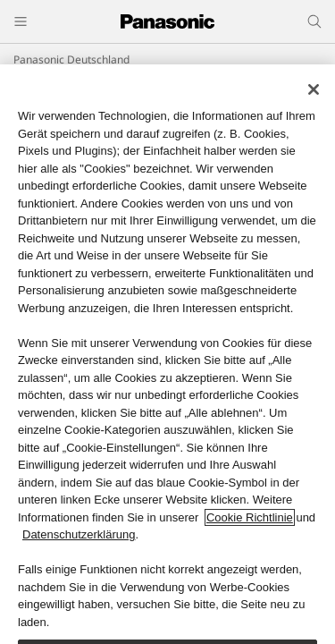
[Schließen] (314, 89)
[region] (167, 354)
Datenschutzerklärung (79, 534)
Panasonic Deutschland (71, 59)
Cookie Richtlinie (250, 517)
